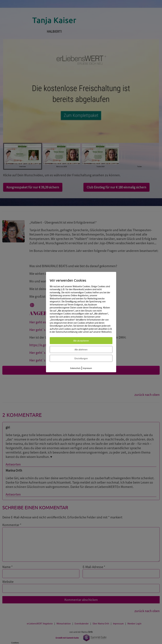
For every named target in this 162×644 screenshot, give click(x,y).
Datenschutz (75, 368)
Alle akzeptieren (81, 341)
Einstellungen (81, 358)
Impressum (87, 368)
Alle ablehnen (81, 349)
